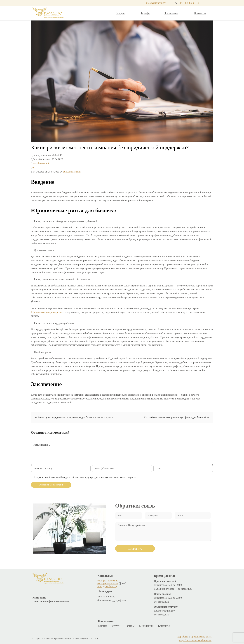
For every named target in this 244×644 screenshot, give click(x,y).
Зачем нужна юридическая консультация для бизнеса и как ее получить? (75, 417)
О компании (172, 13)
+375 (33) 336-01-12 (188, 3)
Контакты (200, 13)
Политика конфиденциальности (51, 601)
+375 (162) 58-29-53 (108, 584)
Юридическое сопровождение (47, 312)
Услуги (122, 13)
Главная (103, 626)
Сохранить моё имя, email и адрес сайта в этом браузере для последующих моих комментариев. (85, 477)
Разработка (183, 637)
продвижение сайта (201, 637)
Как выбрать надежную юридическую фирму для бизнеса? (177, 417)
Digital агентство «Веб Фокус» (195, 641)
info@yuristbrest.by (156, 3)
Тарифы (145, 13)
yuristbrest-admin (41, 163)
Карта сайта (39, 598)
